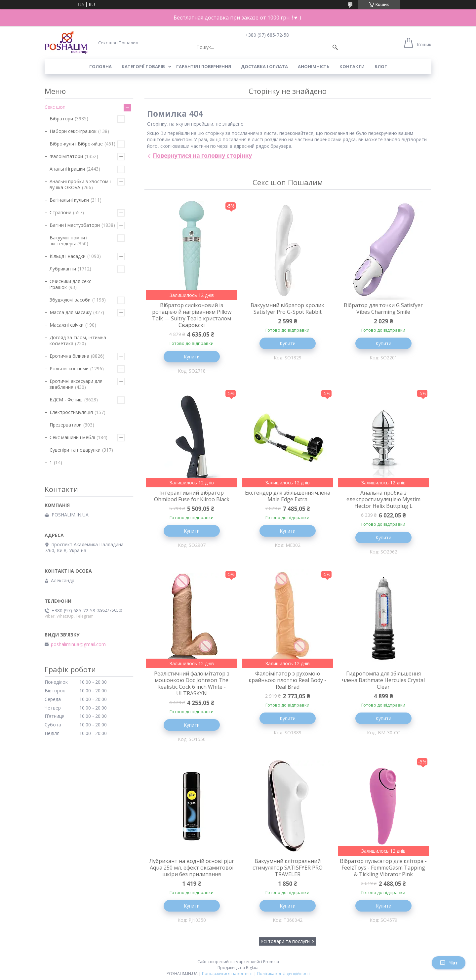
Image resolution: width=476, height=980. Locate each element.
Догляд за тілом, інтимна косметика (78, 340)
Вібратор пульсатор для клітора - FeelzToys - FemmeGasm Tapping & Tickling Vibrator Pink (383, 868)
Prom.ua (271, 962)
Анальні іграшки (67, 169)
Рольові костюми (69, 368)
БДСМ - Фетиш (66, 400)
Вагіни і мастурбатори (75, 225)
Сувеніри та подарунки (75, 450)
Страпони (60, 212)
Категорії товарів (143, 66)
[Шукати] (335, 47)
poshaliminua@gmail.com (78, 644)
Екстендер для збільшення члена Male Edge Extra (288, 496)
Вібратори (61, 119)
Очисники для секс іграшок (70, 284)
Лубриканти (63, 269)
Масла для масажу (71, 312)
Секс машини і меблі (72, 437)
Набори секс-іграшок (73, 131)
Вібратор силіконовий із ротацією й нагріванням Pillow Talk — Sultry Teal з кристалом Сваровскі (192, 315)
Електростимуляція (71, 412)
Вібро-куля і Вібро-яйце (76, 144)
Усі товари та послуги (285, 941)
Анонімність (314, 66)
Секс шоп (55, 107)
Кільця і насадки (68, 256)
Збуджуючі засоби (70, 300)
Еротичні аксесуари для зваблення (76, 384)
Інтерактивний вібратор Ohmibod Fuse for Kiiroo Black (192, 496)
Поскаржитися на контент (227, 974)
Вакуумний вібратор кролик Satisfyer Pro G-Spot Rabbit (287, 308)
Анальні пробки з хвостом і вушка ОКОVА (80, 184)
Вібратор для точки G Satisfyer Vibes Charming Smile (383, 308)
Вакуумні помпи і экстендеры (68, 241)
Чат (449, 963)
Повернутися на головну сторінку (202, 156)
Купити (192, 357)
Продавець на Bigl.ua (238, 968)
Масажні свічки (67, 325)
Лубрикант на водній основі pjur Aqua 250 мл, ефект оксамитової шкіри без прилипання (192, 868)
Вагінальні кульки (69, 200)
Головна (100, 66)
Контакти (352, 66)
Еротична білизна (69, 356)
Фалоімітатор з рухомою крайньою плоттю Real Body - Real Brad (287, 680)
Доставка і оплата (264, 66)
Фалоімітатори (66, 156)
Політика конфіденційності (283, 974)
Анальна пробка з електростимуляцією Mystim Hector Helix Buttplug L (383, 499)
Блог (381, 66)
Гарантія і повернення (204, 66)
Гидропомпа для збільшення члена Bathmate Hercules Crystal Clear (383, 680)
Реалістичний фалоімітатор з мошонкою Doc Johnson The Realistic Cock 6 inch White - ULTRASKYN (192, 683)
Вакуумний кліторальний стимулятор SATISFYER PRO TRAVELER (288, 868)
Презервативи (66, 425)
